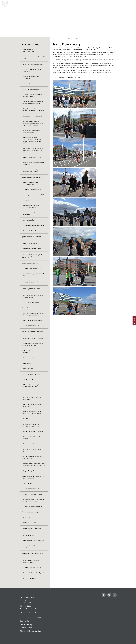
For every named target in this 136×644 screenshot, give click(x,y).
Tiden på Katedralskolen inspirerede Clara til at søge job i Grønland (33, 314)
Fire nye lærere (27, 483)
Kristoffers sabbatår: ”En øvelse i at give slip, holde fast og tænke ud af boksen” (33, 150)
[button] (133, 4)
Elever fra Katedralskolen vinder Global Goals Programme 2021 (32, 413)
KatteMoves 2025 (30, 44)
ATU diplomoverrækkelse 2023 (32, 268)
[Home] (61, 4)
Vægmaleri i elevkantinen (30, 308)
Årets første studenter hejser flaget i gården (33, 332)
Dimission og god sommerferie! (32, 494)
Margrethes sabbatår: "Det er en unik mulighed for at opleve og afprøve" (34, 110)
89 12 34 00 (27, 606)
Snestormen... (27, 200)
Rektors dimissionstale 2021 (31, 489)
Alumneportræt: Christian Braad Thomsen (32, 237)
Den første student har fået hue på (33, 225)
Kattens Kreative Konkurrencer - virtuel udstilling (32, 529)
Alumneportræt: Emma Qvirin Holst (33, 177)
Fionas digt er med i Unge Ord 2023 (33, 195)
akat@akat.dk (30, 609)
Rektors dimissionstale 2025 (31, 89)
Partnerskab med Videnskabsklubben (28, 51)
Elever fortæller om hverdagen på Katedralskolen (33, 405)
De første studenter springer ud (32, 507)
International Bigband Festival (32, 249)
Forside (55, 39)
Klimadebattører (27, 419)
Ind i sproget (26, 517)
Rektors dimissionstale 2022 (31, 326)
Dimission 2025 (27, 84)
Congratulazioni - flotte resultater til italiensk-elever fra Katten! (33, 500)
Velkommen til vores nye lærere (32, 320)
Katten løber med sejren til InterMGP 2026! (34, 58)
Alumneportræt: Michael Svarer (32, 444)
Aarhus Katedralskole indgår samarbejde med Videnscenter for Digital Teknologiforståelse (33, 123)
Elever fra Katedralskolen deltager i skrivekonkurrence (33, 296)
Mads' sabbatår (27, 363)
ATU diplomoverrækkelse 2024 (32, 190)
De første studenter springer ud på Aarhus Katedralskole (33, 95)
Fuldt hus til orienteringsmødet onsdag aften (32, 70)
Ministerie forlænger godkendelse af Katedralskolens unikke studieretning (34, 465)
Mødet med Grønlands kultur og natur (32, 450)
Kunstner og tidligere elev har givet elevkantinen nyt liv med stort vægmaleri (33, 256)
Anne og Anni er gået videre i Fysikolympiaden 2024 (31, 207)
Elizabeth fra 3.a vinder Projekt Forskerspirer (32, 398)
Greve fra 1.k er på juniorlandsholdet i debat (33, 275)
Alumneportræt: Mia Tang (30, 243)
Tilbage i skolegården (29, 471)
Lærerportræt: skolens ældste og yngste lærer (32, 78)
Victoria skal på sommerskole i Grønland (32, 352)
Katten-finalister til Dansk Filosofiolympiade (30, 547)
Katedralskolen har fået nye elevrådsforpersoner (31, 282)
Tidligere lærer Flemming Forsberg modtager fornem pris (33, 345)
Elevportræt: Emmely (29, 535)
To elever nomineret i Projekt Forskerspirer (31, 289)
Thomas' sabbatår (28, 379)
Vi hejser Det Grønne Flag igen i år (33, 431)
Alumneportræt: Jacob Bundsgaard (33, 573)
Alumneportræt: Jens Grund (31, 263)
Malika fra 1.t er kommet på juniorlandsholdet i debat (31, 386)
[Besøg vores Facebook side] (104, 595)
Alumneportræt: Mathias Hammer (33, 358)
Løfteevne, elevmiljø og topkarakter (33, 64)
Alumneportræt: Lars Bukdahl (31, 231)
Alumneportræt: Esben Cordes (32, 157)
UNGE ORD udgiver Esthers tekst (33, 374)
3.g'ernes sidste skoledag (30, 512)
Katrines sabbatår (28, 392)
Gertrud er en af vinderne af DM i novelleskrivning (32, 457)
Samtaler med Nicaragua (30, 523)
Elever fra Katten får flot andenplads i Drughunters (34, 164)
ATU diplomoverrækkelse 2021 (32, 568)
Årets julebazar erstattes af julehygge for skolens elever (31, 425)
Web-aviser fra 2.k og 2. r (30, 578)
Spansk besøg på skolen (30, 220)
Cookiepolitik (25, 621)
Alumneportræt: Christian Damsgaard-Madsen (30, 183)
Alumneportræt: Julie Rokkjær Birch (33, 541)
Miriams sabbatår (28, 369)
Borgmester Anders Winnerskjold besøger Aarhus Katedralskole (33, 103)
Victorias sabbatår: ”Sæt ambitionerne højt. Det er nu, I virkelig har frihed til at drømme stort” (32, 140)
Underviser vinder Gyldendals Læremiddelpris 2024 (31, 131)
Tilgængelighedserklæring (30, 631)
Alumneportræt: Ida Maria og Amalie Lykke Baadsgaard (33, 477)
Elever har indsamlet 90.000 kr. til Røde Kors (33, 438)
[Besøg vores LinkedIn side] (115, 595)
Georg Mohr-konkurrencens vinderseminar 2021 (31, 561)
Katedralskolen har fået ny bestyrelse (34, 338)
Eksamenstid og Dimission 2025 (32, 116)
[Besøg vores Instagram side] (109, 595)
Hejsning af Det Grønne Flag (31, 302)
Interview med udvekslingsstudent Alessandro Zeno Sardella (33, 171)
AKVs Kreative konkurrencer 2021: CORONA (33, 554)
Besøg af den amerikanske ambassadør (31, 214)
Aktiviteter (63, 39)
